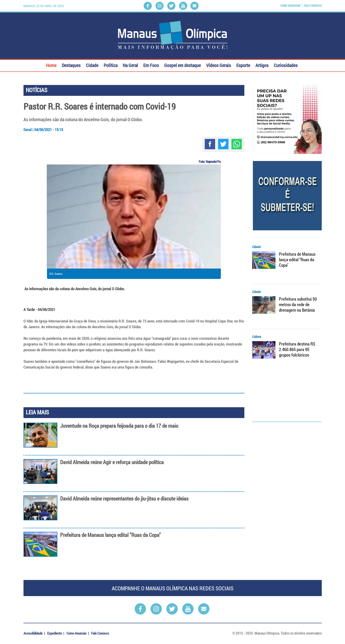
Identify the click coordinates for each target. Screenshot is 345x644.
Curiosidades (286, 65)
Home (51, 65)
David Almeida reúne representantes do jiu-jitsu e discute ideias (124, 499)
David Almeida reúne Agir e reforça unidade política (112, 462)
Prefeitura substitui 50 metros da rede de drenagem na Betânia (298, 304)
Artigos (262, 65)
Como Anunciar (290, 6)
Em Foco (151, 65)
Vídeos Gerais (219, 65)
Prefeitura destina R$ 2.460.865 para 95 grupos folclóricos (297, 349)
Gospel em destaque (183, 65)
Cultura (257, 337)
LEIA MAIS (37, 412)
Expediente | (56, 633)
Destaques (71, 65)
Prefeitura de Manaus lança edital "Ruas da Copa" (110, 535)
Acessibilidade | (34, 633)
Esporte (243, 65)
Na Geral (130, 65)
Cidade (92, 65)
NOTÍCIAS (37, 90)
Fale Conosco (313, 6)
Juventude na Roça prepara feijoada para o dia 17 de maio (119, 426)
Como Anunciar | (78, 633)
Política (111, 65)
